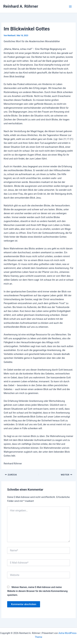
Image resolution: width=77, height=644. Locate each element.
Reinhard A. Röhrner (21, 6)
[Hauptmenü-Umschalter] (70, 7)
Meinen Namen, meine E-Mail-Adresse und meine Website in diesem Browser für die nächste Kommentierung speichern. (37, 591)
